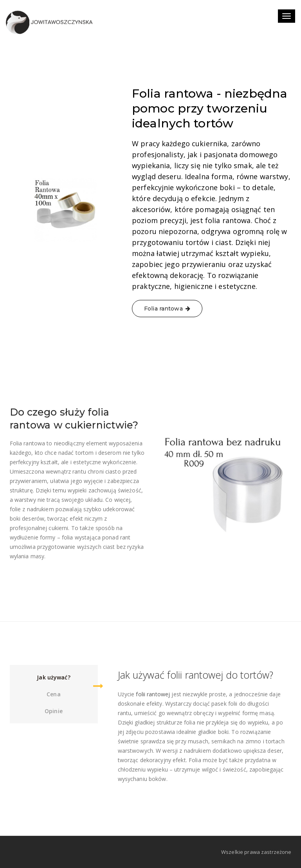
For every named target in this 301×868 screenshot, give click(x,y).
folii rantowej (153, 694)
